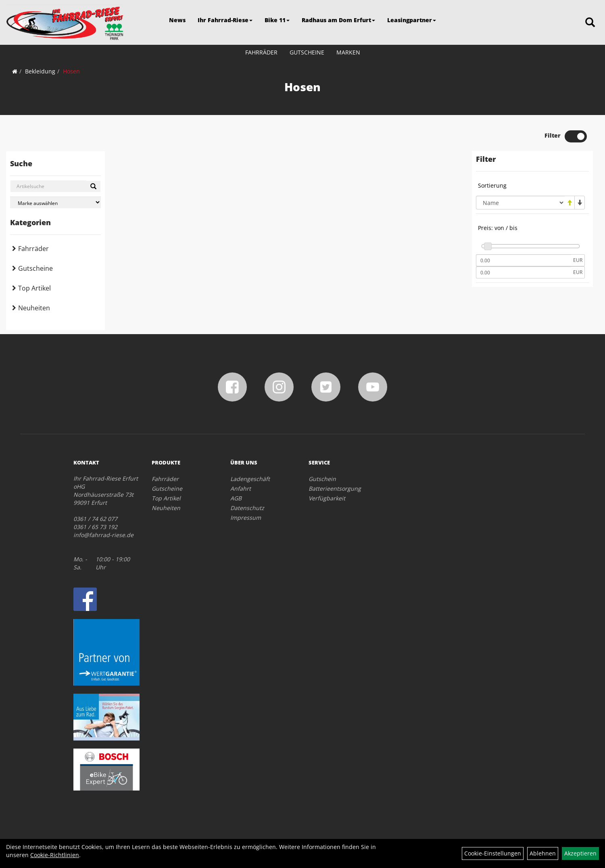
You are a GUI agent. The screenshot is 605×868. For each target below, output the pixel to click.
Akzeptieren (580, 853)
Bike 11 (277, 20)
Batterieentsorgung (335, 488)
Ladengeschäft (250, 479)
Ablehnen (543, 853)
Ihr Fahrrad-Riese (225, 20)
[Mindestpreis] (524, 260)
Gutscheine (307, 52)
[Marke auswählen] (55, 202)
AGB (236, 498)
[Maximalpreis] (524, 272)
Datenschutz (247, 508)
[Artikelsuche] (590, 23)
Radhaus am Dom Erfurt (338, 20)
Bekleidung (40, 71)
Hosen (71, 71)
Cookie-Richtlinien (55, 855)
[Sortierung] (520, 203)
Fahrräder (261, 52)
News (177, 20)
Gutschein (322, 479)
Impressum (246, 518)
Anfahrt (241, 488)
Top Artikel (34, 288)
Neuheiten (34, 308)
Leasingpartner (412, 20)
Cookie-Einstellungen (493, 853)
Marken (348, 52)
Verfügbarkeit (327, 498)
